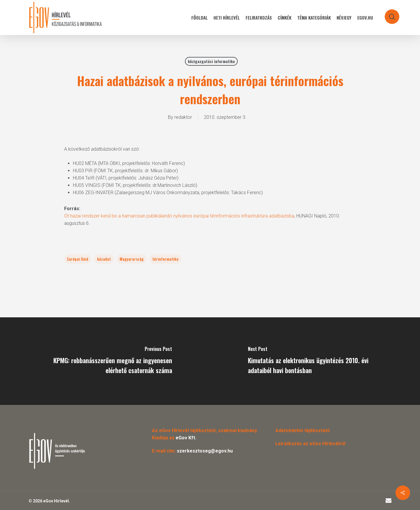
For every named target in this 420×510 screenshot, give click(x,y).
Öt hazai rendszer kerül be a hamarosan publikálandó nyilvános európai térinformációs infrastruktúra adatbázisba (179, 216)
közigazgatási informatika (211, 61)
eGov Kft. (186, 438)
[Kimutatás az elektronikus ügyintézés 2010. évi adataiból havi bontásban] (315, 361)
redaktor (183, 117)
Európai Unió (78, 259)
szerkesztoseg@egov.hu (205, 451)
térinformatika (165, 259)
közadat (104, 259)
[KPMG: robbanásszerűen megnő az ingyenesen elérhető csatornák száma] (105, 361)
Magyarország (132, 259)
